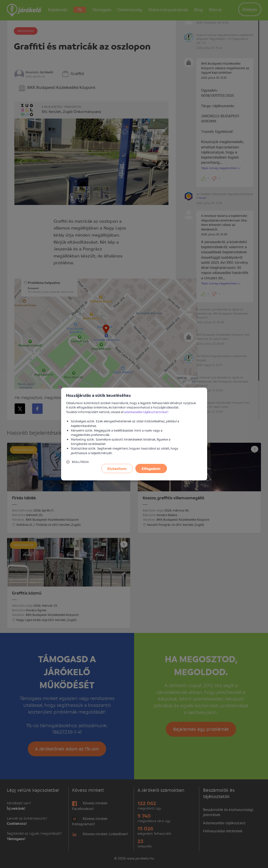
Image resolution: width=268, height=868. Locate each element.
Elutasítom (117, 468)
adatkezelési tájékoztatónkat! (146, 412)
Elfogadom (151, 468)
